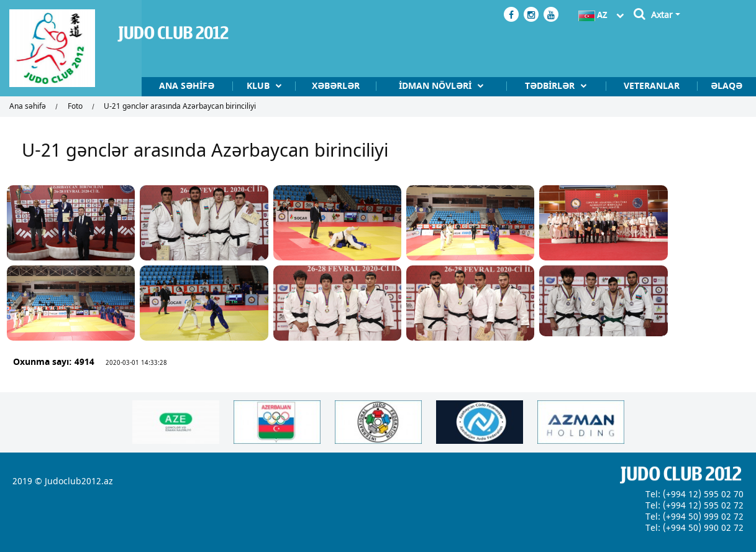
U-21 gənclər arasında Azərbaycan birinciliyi (180, 107)
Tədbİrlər (539, 86)
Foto (75, 107)
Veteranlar (645, 86)
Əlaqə (725, 86)
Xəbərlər (310, 86)
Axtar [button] (662, 15)
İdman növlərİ (418, 86)
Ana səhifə (153, 86)
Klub (230, 86)
